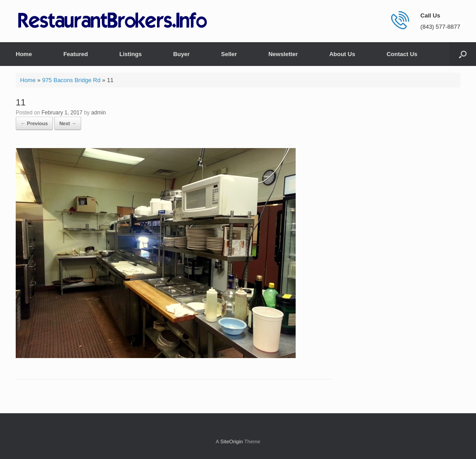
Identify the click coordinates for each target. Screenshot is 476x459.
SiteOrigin (232, 442)
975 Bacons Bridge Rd (71, 80)
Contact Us (402, 54)
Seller (229, 54)
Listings (131, 54)
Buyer (181, 54)
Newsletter (283, 54)
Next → (68, 123)
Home (24, 54)
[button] (463, 54)
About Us (342, 54)
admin (98, 113)
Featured (76, 54)
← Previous (34, 123)
